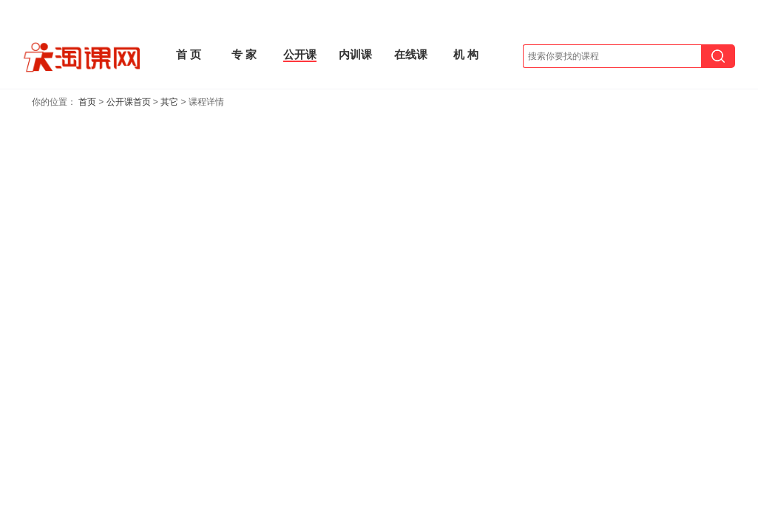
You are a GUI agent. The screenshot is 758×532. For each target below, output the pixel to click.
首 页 (189, 54)
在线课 (411, 54)
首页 (87, 102)
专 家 (244, 54)
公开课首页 (129, 102)
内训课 (355, 54)
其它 (169, 102)
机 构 (466, 54)
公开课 (300, 54)
